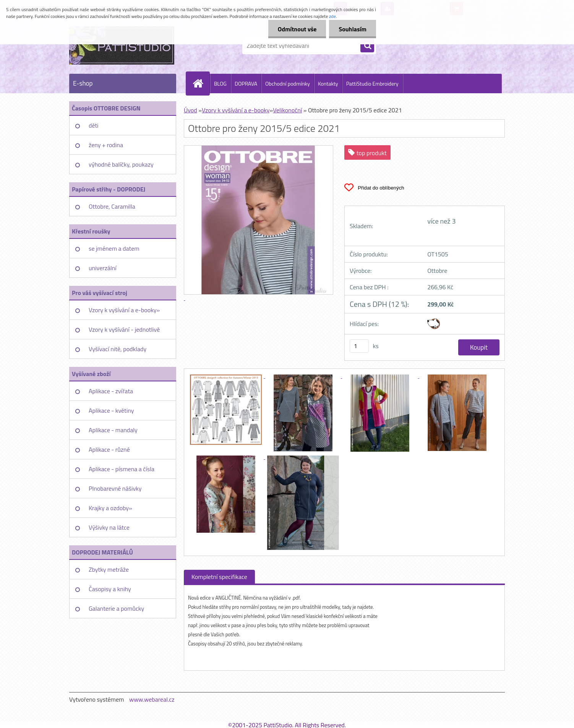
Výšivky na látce (109, 527)
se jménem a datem (114, 248)
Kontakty (328, 84)
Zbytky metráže (109, 569)
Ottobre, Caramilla (112, 206)
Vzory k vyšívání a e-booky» (124, 310)
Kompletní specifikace (219, 577)
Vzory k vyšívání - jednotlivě (124, 329)
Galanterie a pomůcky (116, 608)
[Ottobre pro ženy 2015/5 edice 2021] (227, 376)
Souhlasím (353, 29)
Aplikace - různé (109, 449)
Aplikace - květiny (111, 410)
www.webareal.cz (152, 699)
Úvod (191, 110)
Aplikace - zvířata (111, 391)
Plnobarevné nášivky (115, 488)
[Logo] (122, 45)
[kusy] (359, 346)
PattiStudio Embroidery (372, 84)
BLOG (220, 84)
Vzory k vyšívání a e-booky (236, 110)
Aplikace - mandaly (113, 430)
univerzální (103, 268)
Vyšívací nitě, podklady (118, 349)
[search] (367, 46)
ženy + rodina (106, 145)
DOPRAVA (246, 84)
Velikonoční (287, 110)
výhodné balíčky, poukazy (121, 164)
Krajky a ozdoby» (110, 508)
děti (94, 125)
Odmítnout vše (297, 29)
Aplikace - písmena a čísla (122, 469)
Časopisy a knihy (110, 589)
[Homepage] (201, 83)
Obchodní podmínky (288, 84)
